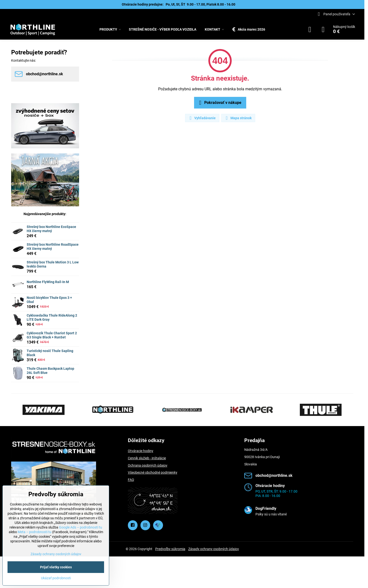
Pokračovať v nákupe (219, 103)
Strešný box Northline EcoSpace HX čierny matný (51, 229)
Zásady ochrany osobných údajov (214, 549)
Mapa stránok (238, 118)
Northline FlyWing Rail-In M (48, 282)
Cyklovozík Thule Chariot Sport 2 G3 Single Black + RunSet (52, 335)
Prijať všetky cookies (56, 567)
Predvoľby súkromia (170, 549)
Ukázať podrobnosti (56, 578)
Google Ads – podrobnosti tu (81, 527)
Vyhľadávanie (202, 118)
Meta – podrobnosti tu (35, 532)
